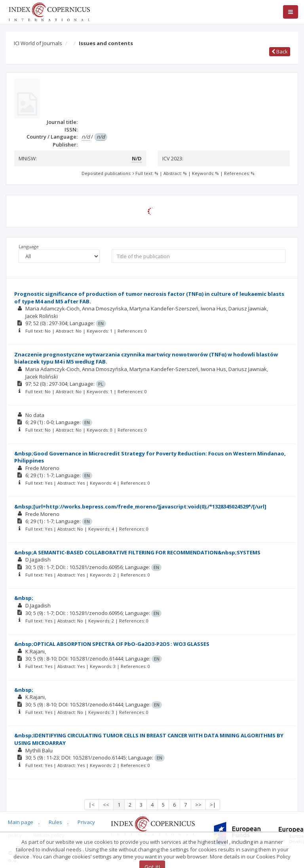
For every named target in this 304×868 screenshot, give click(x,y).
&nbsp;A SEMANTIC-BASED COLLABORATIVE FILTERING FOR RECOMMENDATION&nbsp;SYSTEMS (137, 552)
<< (106, 805)
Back (280, 51)
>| (213, 805)
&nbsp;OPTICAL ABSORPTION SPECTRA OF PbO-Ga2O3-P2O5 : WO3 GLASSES (112, 644)
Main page (21, 822)
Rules (55, 822)
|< (92, 805)
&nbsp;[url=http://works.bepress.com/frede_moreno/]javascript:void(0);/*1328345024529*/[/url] (140, 506)
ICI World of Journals (38, 43)
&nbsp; (24, 598)
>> (198, 805)
